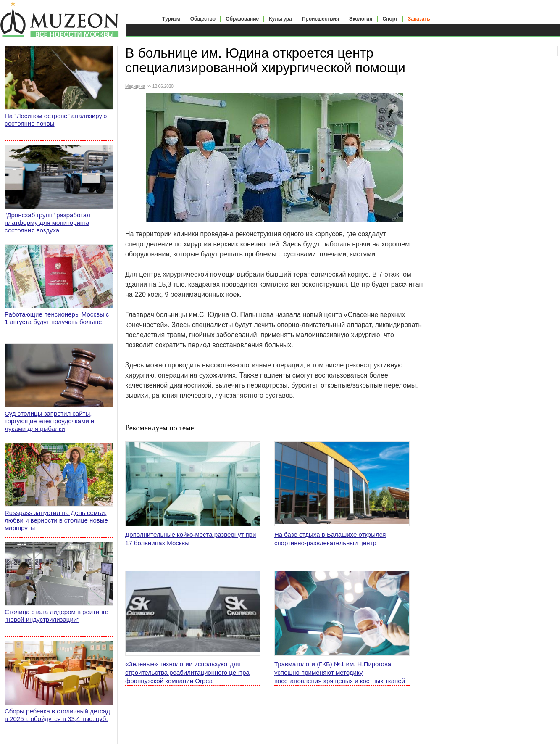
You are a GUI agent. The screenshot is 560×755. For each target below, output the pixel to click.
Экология (361, 19)
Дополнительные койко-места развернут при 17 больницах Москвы (191, 539)
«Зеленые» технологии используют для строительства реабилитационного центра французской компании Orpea (187, 672)
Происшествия (321, 19)
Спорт (390, 19)
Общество (203, 19)
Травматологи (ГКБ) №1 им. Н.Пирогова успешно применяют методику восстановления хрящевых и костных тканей (340, 672)
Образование (242, 19)
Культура (280, 19)
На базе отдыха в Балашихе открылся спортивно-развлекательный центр (330, 539)
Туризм (171, 19)
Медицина (135, 86)
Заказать (419, 19)
